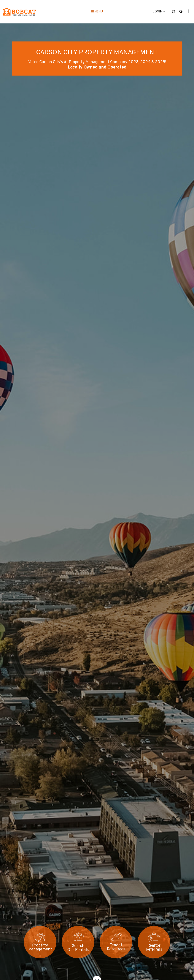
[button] (174, 12)
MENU (97, 12)
